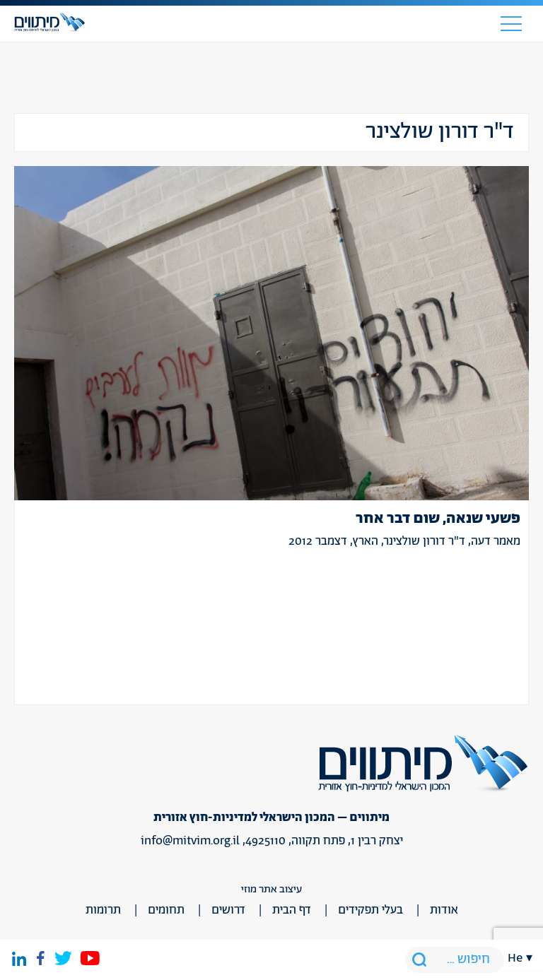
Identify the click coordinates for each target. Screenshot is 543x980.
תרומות (103, 910)
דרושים (228, 910)
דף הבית (292, 910)
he (515, 958)
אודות (444, 910)
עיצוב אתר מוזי (271, 889)
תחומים (166, 910)
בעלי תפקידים (370, 910)
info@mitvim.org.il (190, 841)
